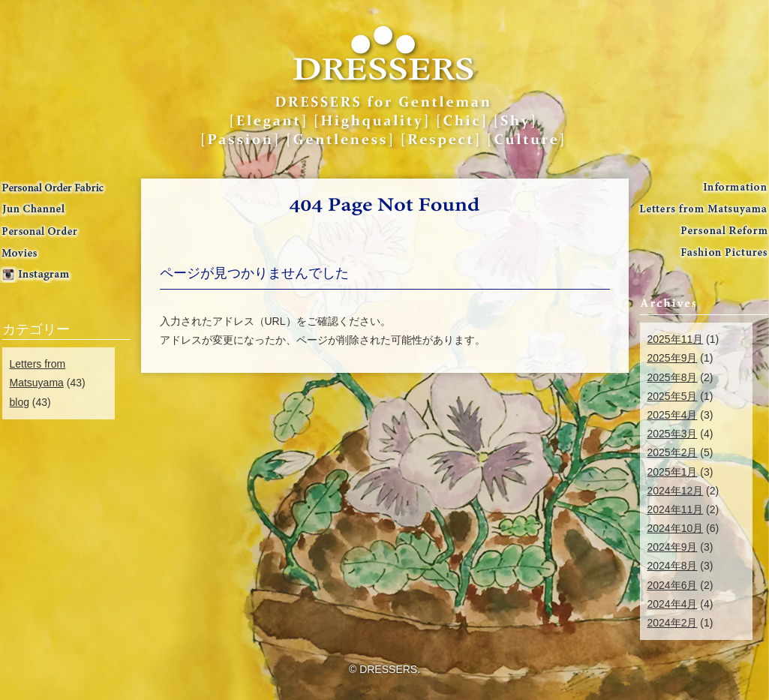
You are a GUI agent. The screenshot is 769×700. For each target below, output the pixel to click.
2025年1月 (673, 472)
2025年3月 (673, 434)
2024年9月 (673, 547)
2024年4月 (673, 604)
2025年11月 (676, 339)
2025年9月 (673, 358)
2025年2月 (673, 452)
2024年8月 (673, 566)
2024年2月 (673, 623)
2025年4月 (673, 415)
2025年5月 (673, 396)
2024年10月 (676, 528)
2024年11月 (676, 509)
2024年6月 (673, 585)
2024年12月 (676, 491)
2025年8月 (673, 377)
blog (20, 402)
